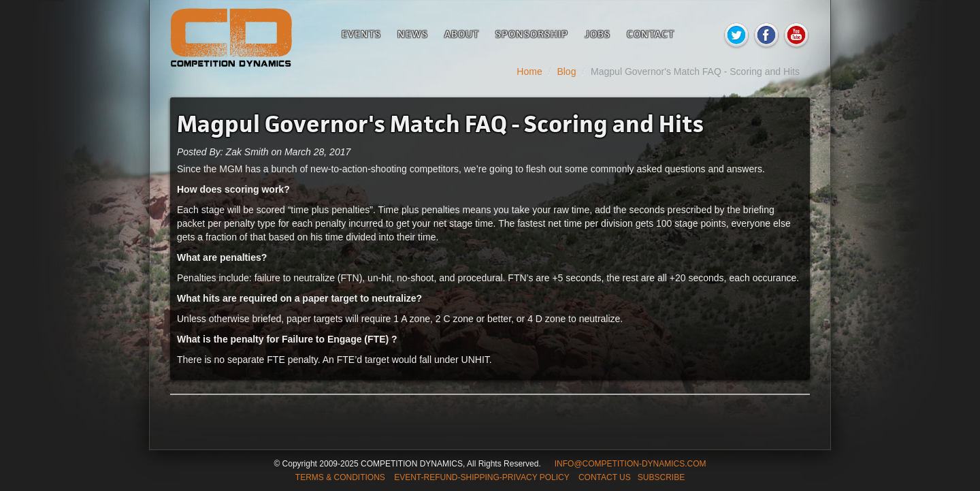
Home (529, 72)
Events (361, 34)
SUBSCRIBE (661, 477)
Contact (651, 34)
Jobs (598, 34)
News (413, 34)
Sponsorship (532, 34)
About (462, 34)
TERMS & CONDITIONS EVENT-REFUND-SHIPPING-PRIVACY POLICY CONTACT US (463, 477)
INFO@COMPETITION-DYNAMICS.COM (631, 464)
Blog (566, 72)
